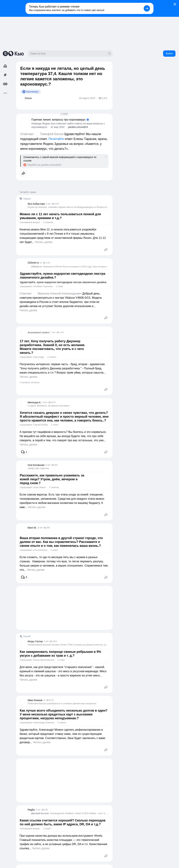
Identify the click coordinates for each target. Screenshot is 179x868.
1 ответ (64, 114)
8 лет (40, 528)
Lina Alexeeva (40, 550)
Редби (31, 810)
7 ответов (54, 487)
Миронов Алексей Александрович (60, 294)
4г (41, 263)
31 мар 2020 (58, 127)
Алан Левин (39, 487)
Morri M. (32, 528)
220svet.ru (33, 263)
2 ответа (52, 357)
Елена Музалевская (44, 660)
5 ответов (48, 222)
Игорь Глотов (35, 641)
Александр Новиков (43, 723)
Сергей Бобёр (40, 425)
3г (44, 700)
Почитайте (56, 139)
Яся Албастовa (36, 204)
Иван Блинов (35, 700)
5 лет (48, 204)
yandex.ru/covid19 (78, 127)
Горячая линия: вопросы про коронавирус (59, 120)
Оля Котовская (36, 465)
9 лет (45, 402)
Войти (169, 54)
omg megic (39, 357)
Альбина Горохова (43, 286)
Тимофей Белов (52, 134)
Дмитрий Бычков (40, 813)
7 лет (53, 332)
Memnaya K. (35, 402)
